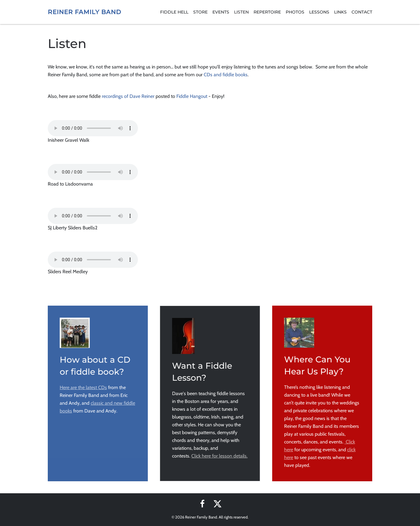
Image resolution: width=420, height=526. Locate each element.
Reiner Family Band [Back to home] (85, 12)
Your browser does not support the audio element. (93, 128)
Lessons (319, 12)
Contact (362, 12)
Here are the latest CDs (83, 387)
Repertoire (267, 12)
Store (200, 12)
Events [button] (221, 12)
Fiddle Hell (174, 12)
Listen (241, 12)
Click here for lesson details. (219, 456)
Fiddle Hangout (192, 96)
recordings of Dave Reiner (128, 96)
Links (340, 12)
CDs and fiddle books (226, 75)
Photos (295, 12)
